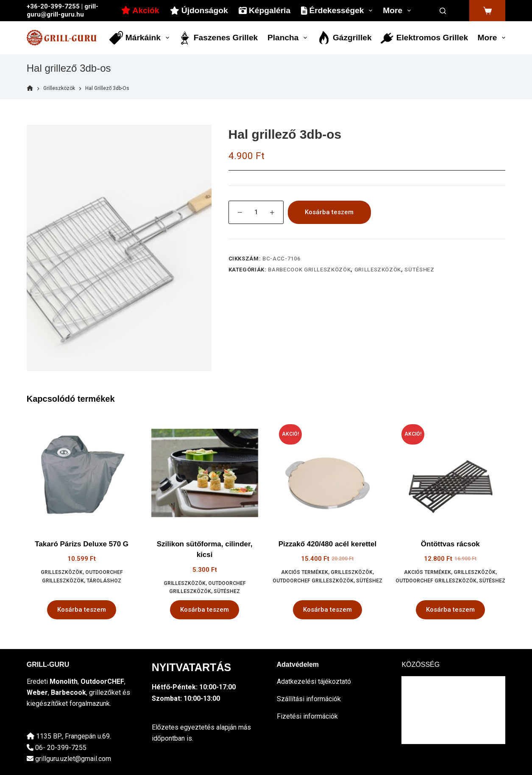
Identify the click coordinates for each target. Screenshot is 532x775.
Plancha (289, 38)
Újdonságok (199, 10)
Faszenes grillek (218, 38)
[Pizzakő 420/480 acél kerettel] (328, 473)
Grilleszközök (378, 270)
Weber (37, 692)
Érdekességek (338, 11)
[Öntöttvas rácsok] (450, 473)
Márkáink (141, 38)
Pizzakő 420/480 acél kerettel (328, 544)
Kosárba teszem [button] (82, 610)
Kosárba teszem (329, 212)
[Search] (443, 11)
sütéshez (419, 270)
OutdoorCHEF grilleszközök (313, 581)
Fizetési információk (307, 716)
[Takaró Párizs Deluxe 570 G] (82, 473)
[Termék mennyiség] (256, 212)
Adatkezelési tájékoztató (314, 681)
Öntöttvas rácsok (450, 544)
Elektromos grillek (424, 38)
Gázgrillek (344, 38)
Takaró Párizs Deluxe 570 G (82, 544)
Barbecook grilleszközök (309, 270)
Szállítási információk (309, 699)
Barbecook (68, 692)
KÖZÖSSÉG (421, 664)
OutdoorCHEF (102, 681)
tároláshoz (104, 581)
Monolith (64, 681)
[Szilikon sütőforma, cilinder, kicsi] (205, 473)
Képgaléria (265, 10)
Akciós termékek (305, 572)
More (398, 11)
